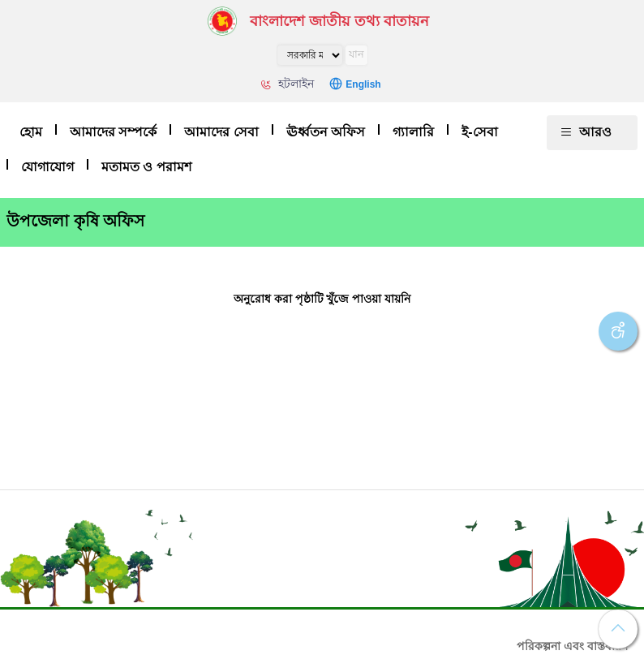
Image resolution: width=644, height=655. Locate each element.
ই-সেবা (479, 132)
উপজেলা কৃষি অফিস (75, 221)
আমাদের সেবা (221, 132)
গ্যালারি (413, 132)
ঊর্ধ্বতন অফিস (326, 132)
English (363, 84)
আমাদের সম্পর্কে (113, 132)
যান (356, 54)
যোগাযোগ (47, 167)
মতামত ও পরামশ (146, 167)
